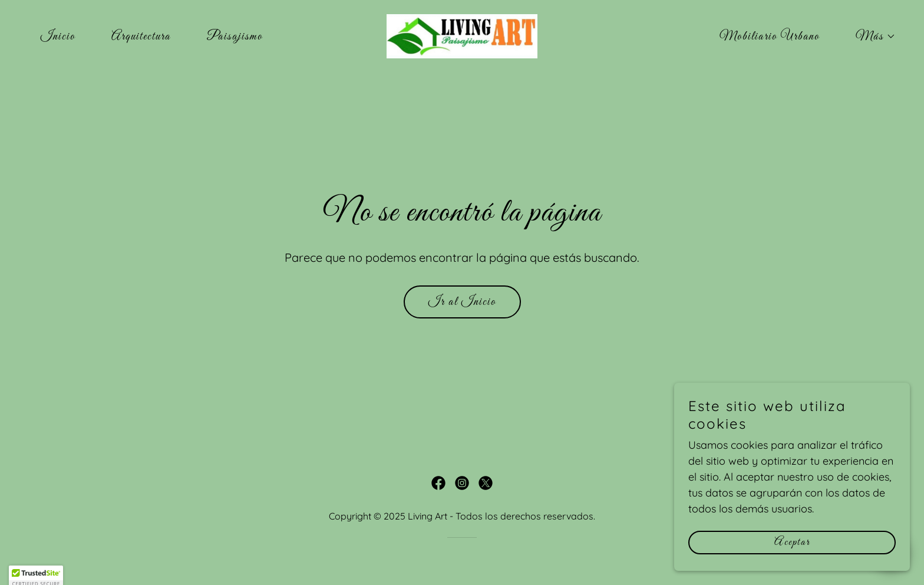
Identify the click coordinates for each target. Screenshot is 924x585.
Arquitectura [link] (141, 37)
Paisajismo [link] (235, 37)
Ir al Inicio (462, 302)
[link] (462, 35)
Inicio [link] (58, 37)
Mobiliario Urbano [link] (770, 37)
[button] (869, 37)
